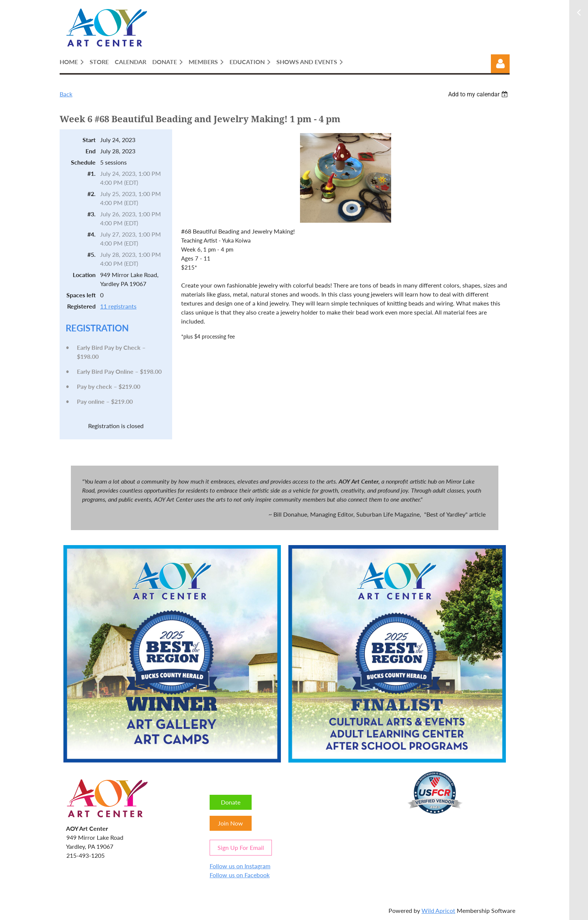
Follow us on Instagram (240, 866)
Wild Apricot (438, 910)
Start (89, 140)
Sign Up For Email (241, 847)
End (91, 151)
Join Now (230, 823)
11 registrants (118, 306)
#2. (91, 194)
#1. (91, 173)
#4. (91, 234)
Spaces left (81, 295)
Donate (231, 802)
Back (66, 94)
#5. (91, 254)
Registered (81, 306)
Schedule (83, 162)
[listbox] (479, 94)
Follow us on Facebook (240, 875)
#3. (91, 214)
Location (84, 275)
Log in (500, 64)
